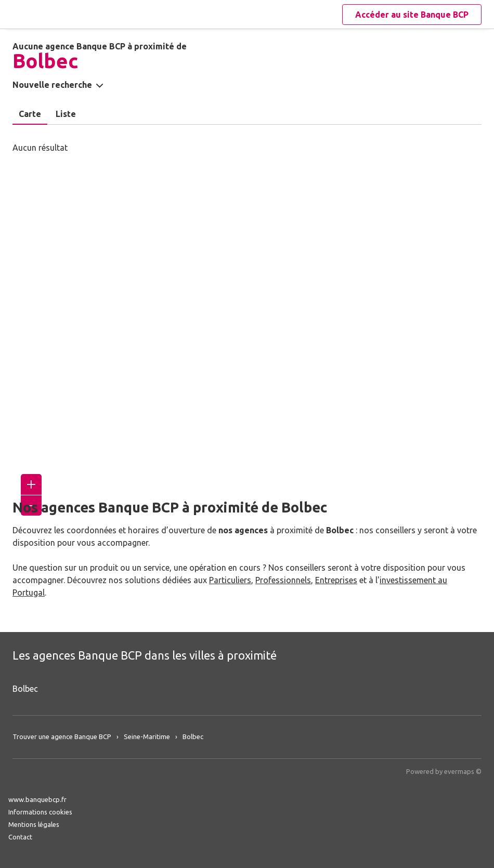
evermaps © (463, 771)
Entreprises (336, 580)
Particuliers (230, 580)
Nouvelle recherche (52, 85)
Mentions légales (34, 824)
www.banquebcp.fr (37, 799)
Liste (66, 114)
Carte (30, 114)
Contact (20, 837)
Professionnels (283, 580)
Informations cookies (40, 812)
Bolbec (25, 689)
